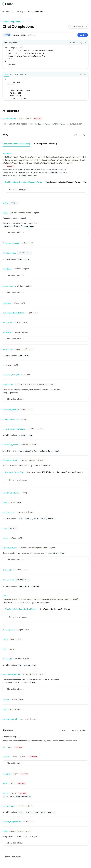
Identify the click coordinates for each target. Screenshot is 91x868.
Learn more (29, 225)
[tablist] (41, 74)
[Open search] (79, 4)
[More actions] (88, 4)
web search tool (28, 666)
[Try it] (83, 35)
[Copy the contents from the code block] (81, 43)
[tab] (6, 74)
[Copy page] (76, 26)
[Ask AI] (85, 43)
